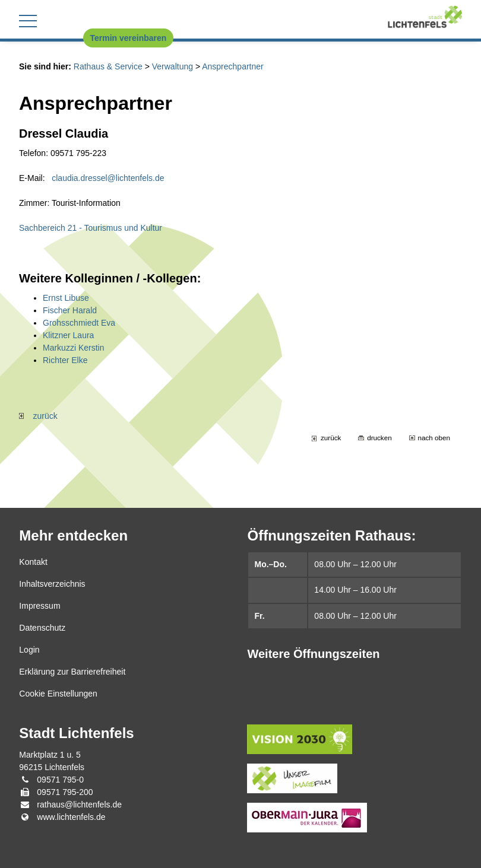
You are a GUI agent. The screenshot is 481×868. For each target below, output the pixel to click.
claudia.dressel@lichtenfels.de (108, 178)
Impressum (39, 606)
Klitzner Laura (68, 335)
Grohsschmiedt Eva (79, 323)
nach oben (434, 438)
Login (29, 650)
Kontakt (33, 562)
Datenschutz (42, 628)
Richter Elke (65, 360)
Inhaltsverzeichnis (52, 584)
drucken (379, 438)
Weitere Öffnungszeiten (313, 654)
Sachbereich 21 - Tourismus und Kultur (91, 228)
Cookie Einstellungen (58, 694)
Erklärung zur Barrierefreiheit (72, 672)
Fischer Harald (70, 310)
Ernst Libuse (66, 298)
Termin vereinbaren (129, 38)
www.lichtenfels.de (71, 817)
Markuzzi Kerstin (73, 348)
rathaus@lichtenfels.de (79, 805)
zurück (38, 416)
